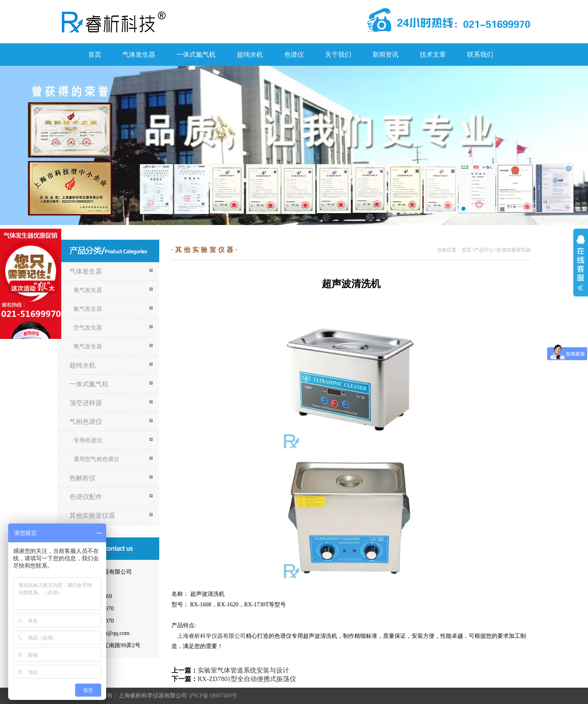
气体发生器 (139, 55)
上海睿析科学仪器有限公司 (212, 636)
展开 (581, 263)
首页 (95, 55)
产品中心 (484, 250)
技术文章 (433, 55)
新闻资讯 (385, 55)
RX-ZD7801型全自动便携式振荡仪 (247, 679)
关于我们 (338, 55)
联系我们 (480, 55)
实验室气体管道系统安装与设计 (243, 670)
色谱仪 (294, 55)
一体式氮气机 (196, 55)
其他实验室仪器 (514, 250)
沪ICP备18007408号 (213, 696)
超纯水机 (250, 55)
